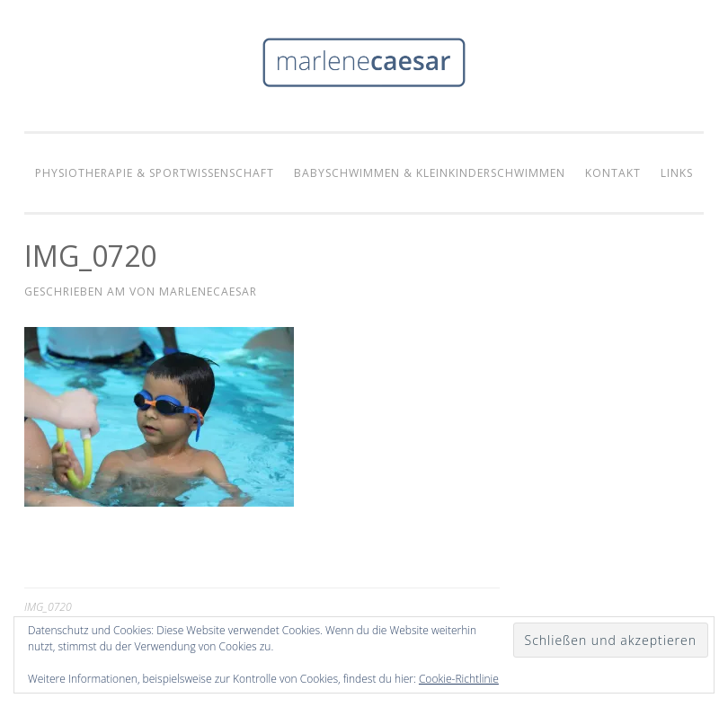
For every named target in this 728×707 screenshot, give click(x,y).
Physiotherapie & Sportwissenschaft (155, 173)
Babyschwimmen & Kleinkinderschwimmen (430, 173)
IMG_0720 (48, 607)
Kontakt (613, 173)
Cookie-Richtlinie (459, 679)
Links (677, 173)
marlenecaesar (208, 292)
